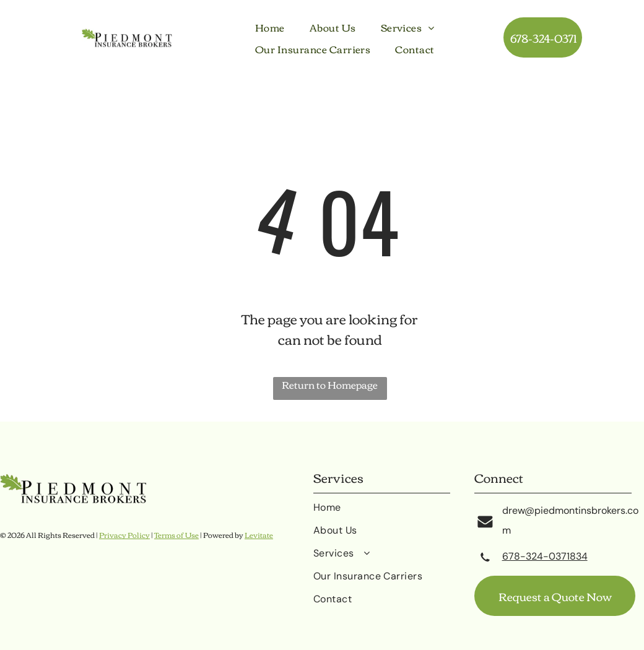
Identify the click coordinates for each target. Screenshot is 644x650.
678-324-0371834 (545, 556)
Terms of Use (176, 535)
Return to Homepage (330, 385)
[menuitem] (270, 27)
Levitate (259, 535)
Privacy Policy (124, 535)
